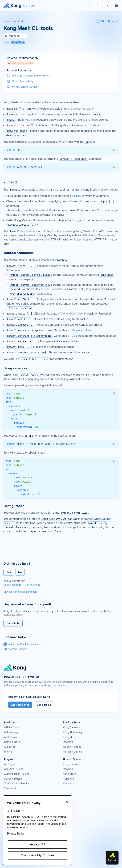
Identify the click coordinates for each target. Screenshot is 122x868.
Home (7, 21)
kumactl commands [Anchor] (19, 253)
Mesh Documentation (21, 63)
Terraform (69, 779)
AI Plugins (10, 764)
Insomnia (68, 742)
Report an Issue (12, 585)
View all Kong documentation (20, 592)
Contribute (13, 623)
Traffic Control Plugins (17, 783)
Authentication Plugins (17, 774)
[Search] (98, 6)
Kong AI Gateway (73, 732)
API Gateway (11, 732)
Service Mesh (12, 742)
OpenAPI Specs (72, 747)
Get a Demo (44, 705)
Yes (9, 572)
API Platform (11, 727)
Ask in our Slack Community (22, 644)
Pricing (8, 752)
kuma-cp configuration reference (31, 76)
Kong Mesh (18, 21)
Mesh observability (23, 81)
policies (76, 196)
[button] (114, 150)
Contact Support (15, 649)
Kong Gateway (71, 727)
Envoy (26, 120)
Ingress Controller (73, 752)
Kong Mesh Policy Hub (25, 87)
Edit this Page (33, 585)
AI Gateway (11, 737)
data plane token (80, 330)
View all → (10, 788)
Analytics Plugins (14, 769)
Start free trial (20, 705)
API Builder (10, 747)
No (20, 572)
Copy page (13, 36)
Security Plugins (13, 779)
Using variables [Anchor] (15, 368)
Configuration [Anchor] (14, 506)
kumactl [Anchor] (10, 182)
